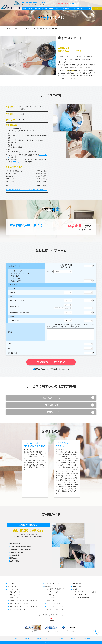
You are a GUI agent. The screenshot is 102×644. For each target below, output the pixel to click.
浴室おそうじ (51, 595)
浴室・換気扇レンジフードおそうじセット (23, 607)
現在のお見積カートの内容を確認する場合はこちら (51, 369)
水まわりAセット (15, 592)
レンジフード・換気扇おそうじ (57, 589)
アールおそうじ (13, 584)
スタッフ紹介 (15, 561)
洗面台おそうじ (52, 601)
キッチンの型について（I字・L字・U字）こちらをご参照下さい (26, 190)
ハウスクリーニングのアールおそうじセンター (18, 28)
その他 (75, 590)
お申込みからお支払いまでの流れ (21, 547)
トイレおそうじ (52, 598)
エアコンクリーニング (52, 584)
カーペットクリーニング (55, 607)
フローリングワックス (54, 604)
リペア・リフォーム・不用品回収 (85, 592)
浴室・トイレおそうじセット (19, 604)
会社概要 (74, 639)
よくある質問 (15, 556)
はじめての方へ (15, 544)
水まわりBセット (15, 595)
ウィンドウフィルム (81, 595)
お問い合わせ (75, 3)
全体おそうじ (77, 584)
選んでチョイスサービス (17, 610)
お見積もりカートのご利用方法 (20, 550)
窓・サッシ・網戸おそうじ (56, 610)
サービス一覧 (35, 28)
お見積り (15, 639)
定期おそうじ (77, 587)
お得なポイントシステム (18, 553)
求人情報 (87, 639)
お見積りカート (62, 3)
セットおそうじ (44, 28)
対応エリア (14, 559)
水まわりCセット (19, 162)
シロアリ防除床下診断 (82, 598)
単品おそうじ (50, 587)
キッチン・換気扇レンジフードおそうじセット (25, 601)
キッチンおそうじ (53, 592)
